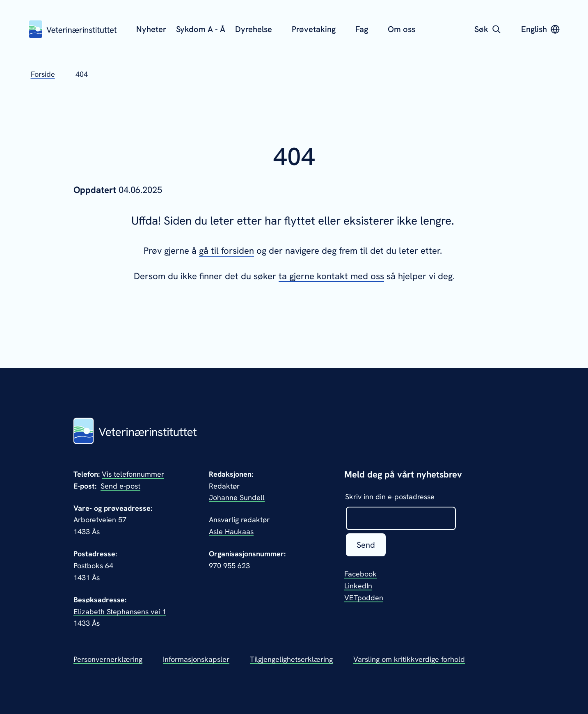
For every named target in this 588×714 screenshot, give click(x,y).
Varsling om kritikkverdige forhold (409, 659)
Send (366, 545)
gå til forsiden (227, 251)
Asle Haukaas (231, 531)
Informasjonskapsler (196, 659)
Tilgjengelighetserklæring (291, 659)
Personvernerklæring (108, 659)
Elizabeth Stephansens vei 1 (120, 612)
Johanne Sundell (237, 497)
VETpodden (364, 598)
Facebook (360, 574)
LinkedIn (358, 586)
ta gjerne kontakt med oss (331, 276)
